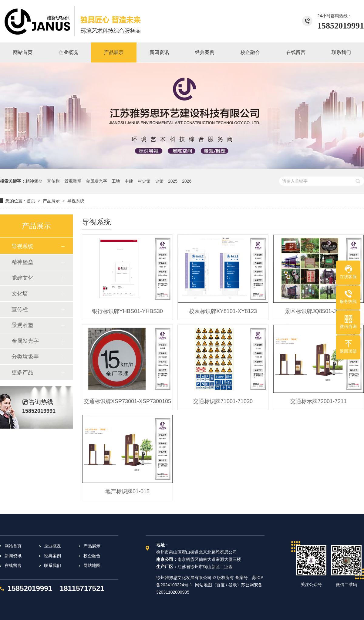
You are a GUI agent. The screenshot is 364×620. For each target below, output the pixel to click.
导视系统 (76, 201)
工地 (116, 181)
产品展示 (51, 201)
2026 (187, 181)
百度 (221, 585)
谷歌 (233, 585)
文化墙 (20, 294)
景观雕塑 (73, 181)
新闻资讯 (13, 556)
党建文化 (22, 278)
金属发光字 (96, 181)
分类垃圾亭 (25, 357)
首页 (31, 201)
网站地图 (92, 565)
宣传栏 (53, 181)
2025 (173, 181)
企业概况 (52, 546)
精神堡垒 (34, 181)
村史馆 (144, 181)
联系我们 (52, 565)
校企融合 (92, 556)
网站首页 (13, 546)
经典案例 (52, 556)
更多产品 (22, 372)
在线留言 (13, 565)
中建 (129, 181)
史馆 (159, 181)
